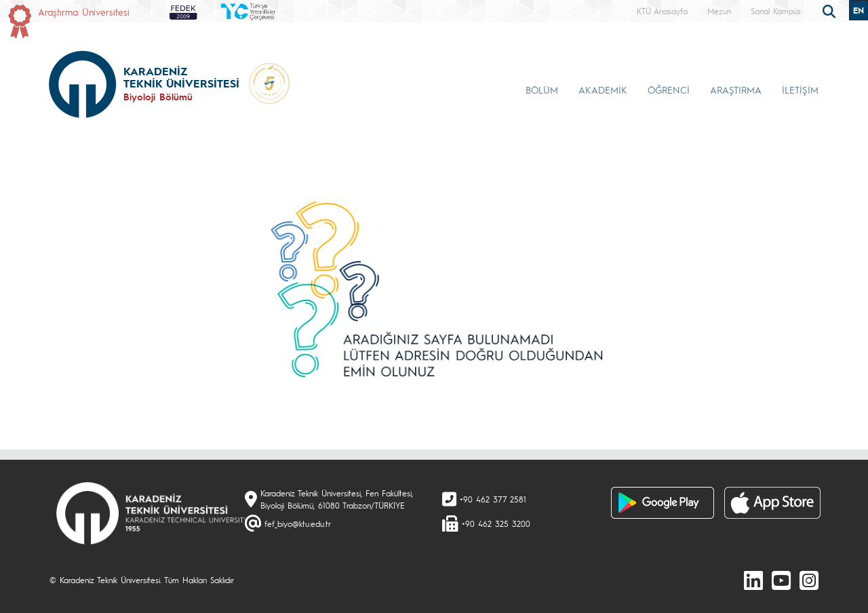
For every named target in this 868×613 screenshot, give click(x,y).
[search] (831, 10)
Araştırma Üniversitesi (84, 12)
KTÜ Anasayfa (662, 11)
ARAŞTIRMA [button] (736, 90)
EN (859, 10)
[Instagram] (809, 580)
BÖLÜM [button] (542, 90)
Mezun (719, 11)
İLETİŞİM (800, 90)
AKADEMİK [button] (603, 90)
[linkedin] (753, 580)
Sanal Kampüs (776, 11)
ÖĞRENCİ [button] (669, 90)
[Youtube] (781, 580)
